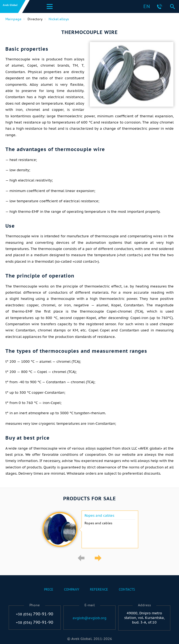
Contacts (127, 589)
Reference (99, 589)
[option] (89, 529)
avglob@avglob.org (89, 618)
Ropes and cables (99, 516)
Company (72, 589)
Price (49, 589)
